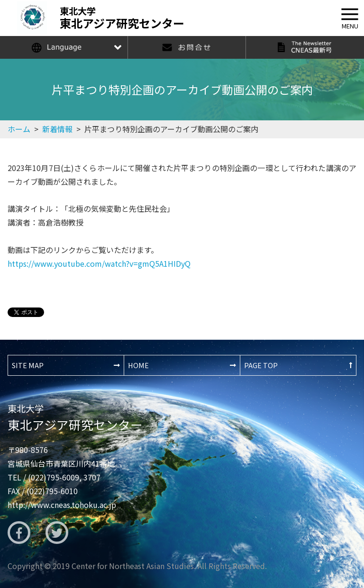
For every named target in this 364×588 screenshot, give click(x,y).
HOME (138, 365)
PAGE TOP (261, 365)
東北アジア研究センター (75, 417)
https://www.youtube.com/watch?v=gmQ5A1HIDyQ (99, 263)
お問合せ (187, 47)
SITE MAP (28, 365)
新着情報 (57, 129)
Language (64, 47)
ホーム (19, 129)
